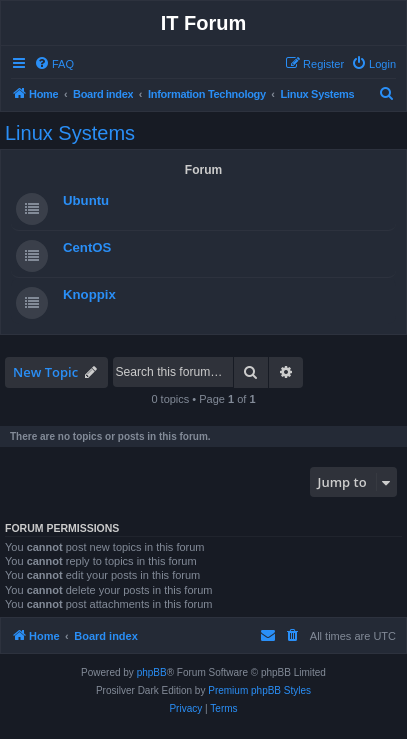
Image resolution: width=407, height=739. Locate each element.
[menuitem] (54, 64)
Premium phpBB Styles (259, 690)
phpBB (152, 672)
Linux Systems (70, 133)
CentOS (87, 247)
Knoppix (89, 294)
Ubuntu (86, 200)
